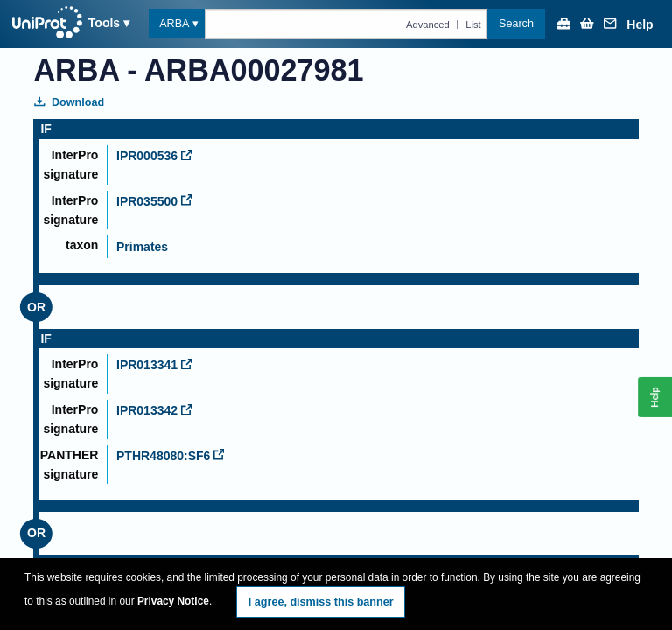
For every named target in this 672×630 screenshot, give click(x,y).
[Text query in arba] (346, 24)
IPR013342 (154, 410)
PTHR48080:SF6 (170, 456)
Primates (142, 247)
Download (69, 102)
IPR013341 (154, 365)
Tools (104, 23)
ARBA (174, 24)
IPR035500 (154, 201)
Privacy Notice (173, 601)
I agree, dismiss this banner (321, 602)
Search (516, 24)
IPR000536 (154, 156)
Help (640, 25)
